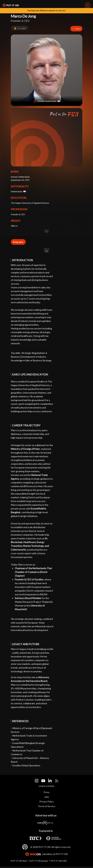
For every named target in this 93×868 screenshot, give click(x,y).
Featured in (46, 831)
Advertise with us (46, 815)
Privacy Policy (47, 802)
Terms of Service (47, 806)
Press (47, 792)
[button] (11, 5)
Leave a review (46, 786)
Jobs (47, 797)
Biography (18, 242)
